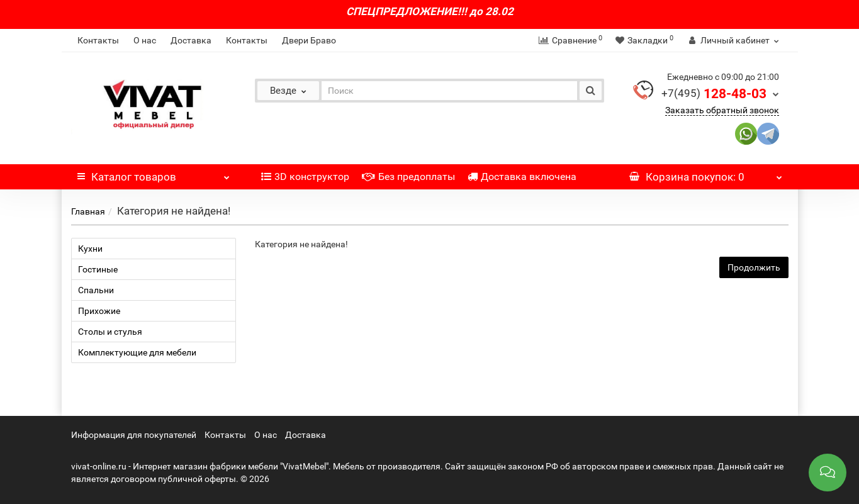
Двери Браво (309, 40)
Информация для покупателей (134, 435)
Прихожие (99, 311)
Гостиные (98, 269)
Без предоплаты (408, 176)
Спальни (96, 290)
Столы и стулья (110, 332)
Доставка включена (522, 176)
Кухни (90, 249)
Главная (88, 211)
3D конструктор (305, 176)
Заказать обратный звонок (722, 110)
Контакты (98, 40)
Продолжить (754, 267)
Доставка (191, 40)
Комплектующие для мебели (137, 352)
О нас (145, 40)
